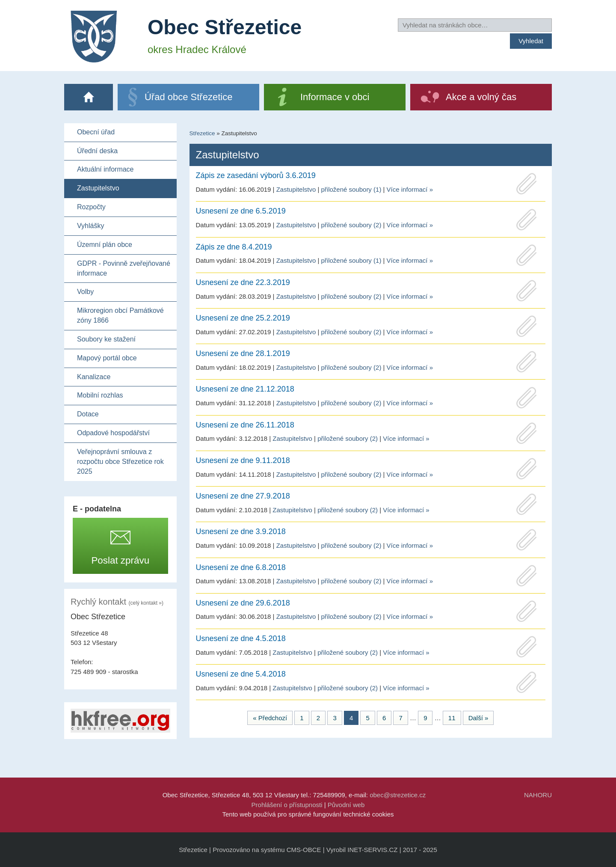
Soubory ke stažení (106, 339)
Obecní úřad (96, 132)
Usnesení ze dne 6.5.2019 (241, 211)
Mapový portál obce (107, 358)
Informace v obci (335, 97)
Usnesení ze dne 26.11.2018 (245, 425)
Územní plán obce (105, 245)
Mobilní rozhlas (100, 395)
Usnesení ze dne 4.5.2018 (241, 638)
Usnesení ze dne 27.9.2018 (243, 496)
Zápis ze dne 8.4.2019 (234, 247)
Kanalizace (94, 377)
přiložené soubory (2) (351, 225)
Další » (478, 718)
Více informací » (410, 189)
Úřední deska (97, 151)
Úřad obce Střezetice (188, 97)
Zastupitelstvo (98, 188)
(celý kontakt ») (146, 603)
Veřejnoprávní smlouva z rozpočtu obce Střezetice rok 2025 (120, 462)
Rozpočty (91, 207)
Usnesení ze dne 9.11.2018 (243, 460)
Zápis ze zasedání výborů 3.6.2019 (256, 175)
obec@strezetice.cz (398, 795)
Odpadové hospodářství (113, 433)
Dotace (88, 414)
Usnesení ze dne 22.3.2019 (243, 282)
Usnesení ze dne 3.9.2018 (241, 531)
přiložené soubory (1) (351, 189)
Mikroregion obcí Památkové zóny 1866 (120, 315)
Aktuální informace (105, 169)
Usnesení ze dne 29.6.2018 (243, 603)
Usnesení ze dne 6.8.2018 (241, 567)
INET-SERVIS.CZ (372, 850)
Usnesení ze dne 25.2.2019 (243, 318)
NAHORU (538, 795)
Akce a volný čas (481, 97)
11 (452, 718)
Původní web (346, 805)
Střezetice (202, 133)
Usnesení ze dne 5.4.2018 (241, 674)
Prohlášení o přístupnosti (287, 805)
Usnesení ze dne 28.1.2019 (243, 353)
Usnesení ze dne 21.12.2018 (245, 389)
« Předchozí (270, 718)
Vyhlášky (90, 226)
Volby (85, 292)
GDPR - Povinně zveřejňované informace (124, 268)
